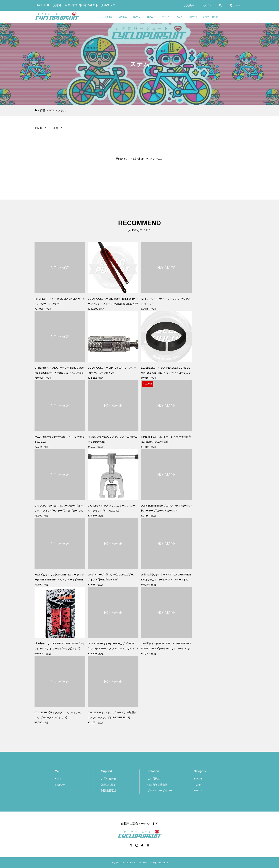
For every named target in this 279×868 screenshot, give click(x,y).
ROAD (137, 17)
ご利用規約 (154, 779)
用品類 (193, 17)
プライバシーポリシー (160, 790)
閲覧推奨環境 (109, 790)
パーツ (165, 17)
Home (109, 17)
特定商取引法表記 (157, 785)
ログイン (206, 5)
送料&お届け (108, 785)
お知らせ (60, 785)
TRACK (151, 17)
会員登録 (189, 5)
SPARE (123, 17)
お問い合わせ (211, 17)
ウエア (179, 17)
